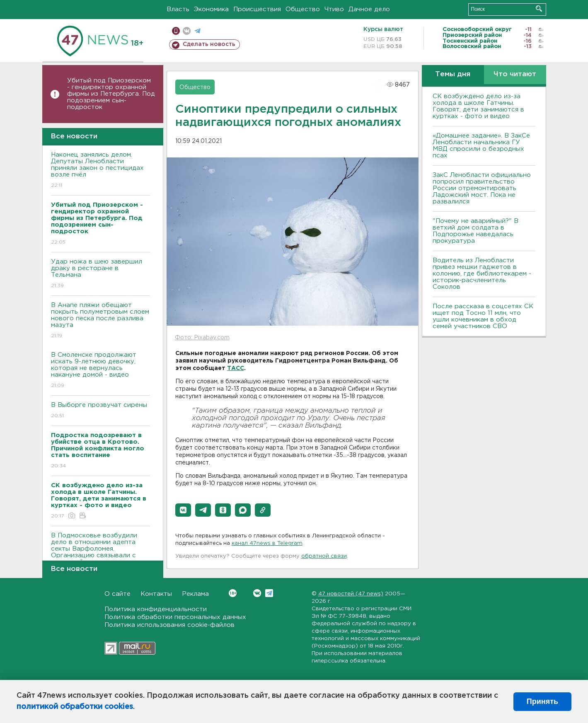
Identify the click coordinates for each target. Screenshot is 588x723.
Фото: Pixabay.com (202, 338)
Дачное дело (369, 9)
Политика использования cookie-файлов (169, 625)
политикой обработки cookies (75, 707)
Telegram (269, 593)
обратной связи (324, 556)
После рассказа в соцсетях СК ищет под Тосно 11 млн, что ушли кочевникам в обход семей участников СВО (483, 316)
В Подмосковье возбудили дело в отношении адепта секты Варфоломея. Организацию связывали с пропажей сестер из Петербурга (100, 558)
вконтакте (187, 31)
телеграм (197, 31)
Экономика (211, 9)
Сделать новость (209, 44)
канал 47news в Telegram (267, 543)
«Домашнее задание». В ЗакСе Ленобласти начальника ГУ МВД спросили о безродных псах (481, 146)
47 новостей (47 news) (351, 594)
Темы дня (453, 74)
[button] (183, 510)
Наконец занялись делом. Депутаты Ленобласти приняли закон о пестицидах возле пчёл (100, 170)
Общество (303, 9)
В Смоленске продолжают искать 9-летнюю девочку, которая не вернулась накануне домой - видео (100, 371)
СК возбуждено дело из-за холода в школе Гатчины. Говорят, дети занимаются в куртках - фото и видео (478, 106)
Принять (542, 701)
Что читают (515, 74)
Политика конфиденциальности (156, 609)
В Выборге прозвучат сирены (100, 411)
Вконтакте (233, 593)
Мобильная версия (176, 31)
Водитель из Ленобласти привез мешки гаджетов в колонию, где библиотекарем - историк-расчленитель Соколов (482, 274)
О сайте (117, 594)
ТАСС (236, 368)
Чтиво (334, 9)
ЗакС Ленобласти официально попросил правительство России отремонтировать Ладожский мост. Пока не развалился (482, 188)
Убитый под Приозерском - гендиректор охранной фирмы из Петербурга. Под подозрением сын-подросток (111, 94)
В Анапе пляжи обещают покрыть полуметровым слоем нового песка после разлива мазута (100, 321)
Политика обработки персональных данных (175, 617)
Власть (178, 9)
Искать (539, 8)
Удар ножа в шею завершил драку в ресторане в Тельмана (100, 274)
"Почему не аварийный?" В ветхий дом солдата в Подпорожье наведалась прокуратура (475, 231)
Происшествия (257, 9)
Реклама (195, 594)
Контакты (156, 594)
